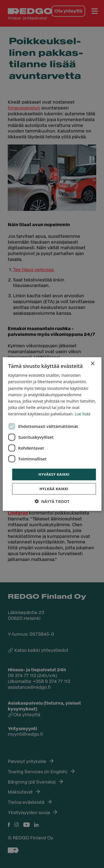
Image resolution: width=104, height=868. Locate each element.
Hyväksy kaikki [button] (54, 474)
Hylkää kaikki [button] (54, 488)
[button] (52, 501)
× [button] (92, 364)
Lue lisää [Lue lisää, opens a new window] (83, 414)
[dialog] (52, 434)
